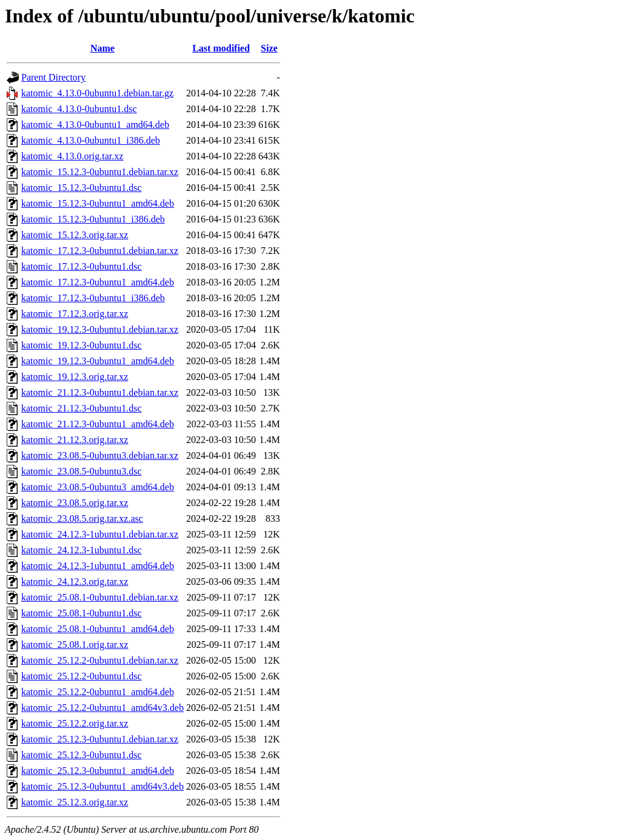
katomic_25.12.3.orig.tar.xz (75, 802)
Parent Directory (53, 77)
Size (269, 48)
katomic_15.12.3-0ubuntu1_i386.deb (93, 219)
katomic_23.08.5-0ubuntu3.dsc (82, 471)
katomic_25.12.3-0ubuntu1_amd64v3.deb (102, 786)
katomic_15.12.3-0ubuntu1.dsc (82, 188)
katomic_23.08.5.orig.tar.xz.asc (82, 518)
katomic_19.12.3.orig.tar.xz (75, 377)
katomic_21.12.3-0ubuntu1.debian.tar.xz (100, 392)
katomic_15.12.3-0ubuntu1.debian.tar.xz (100, 172)
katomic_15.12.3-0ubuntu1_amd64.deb (98, 203)
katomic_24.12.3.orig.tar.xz (75, 582)
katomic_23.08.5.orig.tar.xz (75, 503)
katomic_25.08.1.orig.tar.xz (75, 645)
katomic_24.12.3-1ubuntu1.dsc (82, 550)
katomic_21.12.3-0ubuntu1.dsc (82, 408)
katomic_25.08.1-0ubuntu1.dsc (82, 613)
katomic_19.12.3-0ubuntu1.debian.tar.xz (100, 329)
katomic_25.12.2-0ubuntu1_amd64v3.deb (102, 708)
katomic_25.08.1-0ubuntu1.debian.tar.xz (100, 597)
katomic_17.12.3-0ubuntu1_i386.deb (93, 298)
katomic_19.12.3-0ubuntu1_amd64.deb (98, 361)
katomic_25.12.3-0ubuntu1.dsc (82, 755)
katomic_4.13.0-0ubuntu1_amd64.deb (95, 125)
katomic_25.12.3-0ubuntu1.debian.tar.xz (100, 739)
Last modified (221, 48)
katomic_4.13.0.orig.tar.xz (72, 156)
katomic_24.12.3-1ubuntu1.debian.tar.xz (100, 534)
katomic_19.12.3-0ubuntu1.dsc (82, 345)
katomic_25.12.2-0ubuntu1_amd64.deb (98, 692)
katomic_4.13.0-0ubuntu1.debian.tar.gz (97, 93)
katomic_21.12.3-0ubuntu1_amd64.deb (98, 424)
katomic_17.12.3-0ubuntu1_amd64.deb (98, 282)
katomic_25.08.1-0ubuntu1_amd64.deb (98, 629)
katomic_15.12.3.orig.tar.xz (75, 235)
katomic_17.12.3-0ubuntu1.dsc (82, 266)
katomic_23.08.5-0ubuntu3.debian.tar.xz (100, 455)
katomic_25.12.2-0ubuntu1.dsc (82, 676)
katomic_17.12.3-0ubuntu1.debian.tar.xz (100, 251)
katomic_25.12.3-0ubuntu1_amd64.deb (98, 771)
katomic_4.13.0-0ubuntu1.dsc (79, 109)
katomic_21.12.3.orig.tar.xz (75, 440)
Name (102, 48)
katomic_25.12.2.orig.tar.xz (75, 723)
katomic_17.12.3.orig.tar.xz (75, 314)
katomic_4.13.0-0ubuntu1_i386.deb (91, 140)
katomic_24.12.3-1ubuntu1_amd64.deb (98, 566)
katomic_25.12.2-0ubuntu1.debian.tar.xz (100, 660)
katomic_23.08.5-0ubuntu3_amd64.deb (98, 487)
